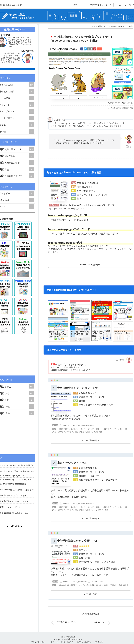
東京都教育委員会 (88, 468)
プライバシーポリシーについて (62, 642)
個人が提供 (81, 220)
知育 (61, 234)
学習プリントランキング (101, 5)
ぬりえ (93, 234)
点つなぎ (82, 234)
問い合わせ (99, 642)
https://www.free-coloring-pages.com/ (67, 209)
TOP (75, 5)
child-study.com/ (74, 639)
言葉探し (104, 234)
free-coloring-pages (91, 264)
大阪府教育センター (89, 393)
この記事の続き (91, 440)
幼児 (53, 234)
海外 (115, 234)
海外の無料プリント (62, 220)
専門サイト (84, 550)
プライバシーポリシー (39, 642)
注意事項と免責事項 (84, 642)
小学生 (70, 234)
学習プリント (102, 26)
